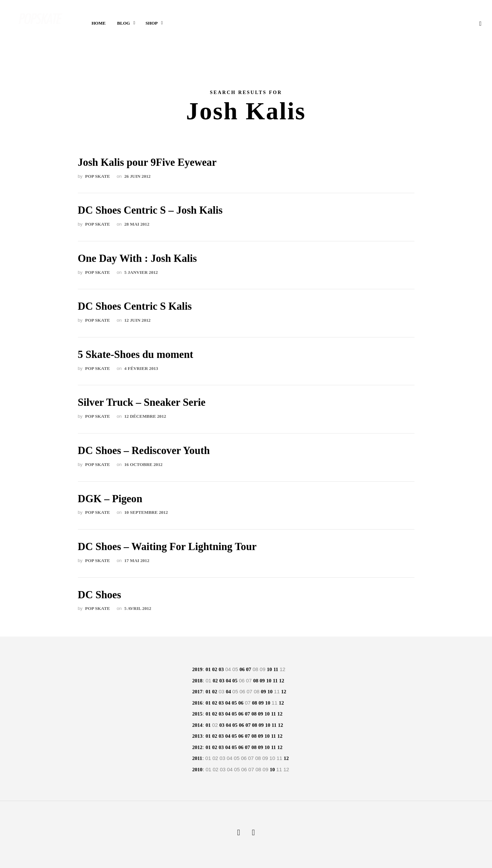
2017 (197, 692)
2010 (197, 770)
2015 (197, 714)
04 (228, 681)
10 (269, 669)
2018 (197, 681)
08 (256, 681)
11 (276, 669)
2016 (197, 703)
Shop (152, 24)
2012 (197, 747)
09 (262, 681)
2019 (197, 669)
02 (215, 669)
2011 (197, 758)
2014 (197, 725)
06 (242, 669)
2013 (197, 736)
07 (249, 669)
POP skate (98, 176)
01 (208, 669)
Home (99, 24)
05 (235, 681)
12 (282, 681)
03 (221, 669)
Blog (124, 24)
